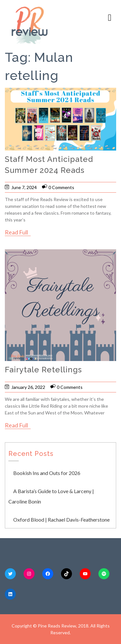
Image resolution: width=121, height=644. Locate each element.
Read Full (16, 232)
